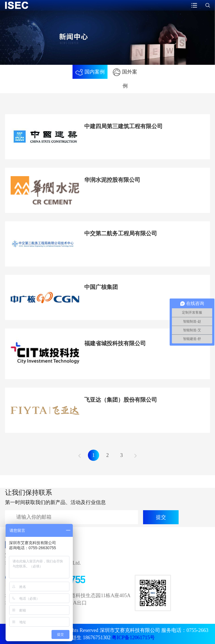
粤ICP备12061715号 (133, 638)
